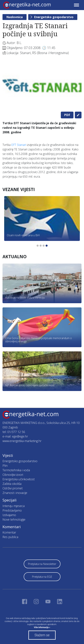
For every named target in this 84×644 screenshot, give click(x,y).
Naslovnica (15, 17)
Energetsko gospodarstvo (54, 17)
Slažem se (42, 635)
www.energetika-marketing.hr (22, 441)
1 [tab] (38, 246)
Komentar (9, 532)
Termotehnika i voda (16, 470)
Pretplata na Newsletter (42, 564)
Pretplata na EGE (42, 577)
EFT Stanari (19, 145)
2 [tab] (41, 246)
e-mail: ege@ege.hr (15, 436)
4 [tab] (47, 246)
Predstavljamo (12, 510)
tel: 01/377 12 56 (14, 432)
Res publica (10, 537)
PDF (67, 115)
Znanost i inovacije (15, 493)
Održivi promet (13, 488)
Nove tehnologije (14, 519)
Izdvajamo (9, 515)
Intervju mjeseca (14, 506)
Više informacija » (42, 627)
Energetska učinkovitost (19, 479)
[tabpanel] (42, 86)
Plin (5, 466)
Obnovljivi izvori (13, 475)
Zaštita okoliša (12, 484)
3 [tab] (44, 246)
